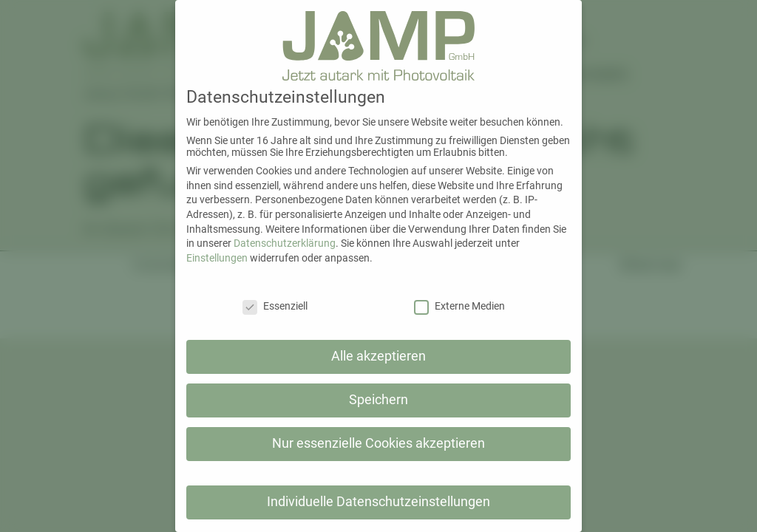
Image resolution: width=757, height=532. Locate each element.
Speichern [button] (378, 400)
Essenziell (275, 306)
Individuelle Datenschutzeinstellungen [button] (378, 502)
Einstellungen (217, 258)
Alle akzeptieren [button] (378, 356)
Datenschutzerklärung (285, 243)
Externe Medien (459, 306)
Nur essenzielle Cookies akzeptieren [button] (378, 443)
